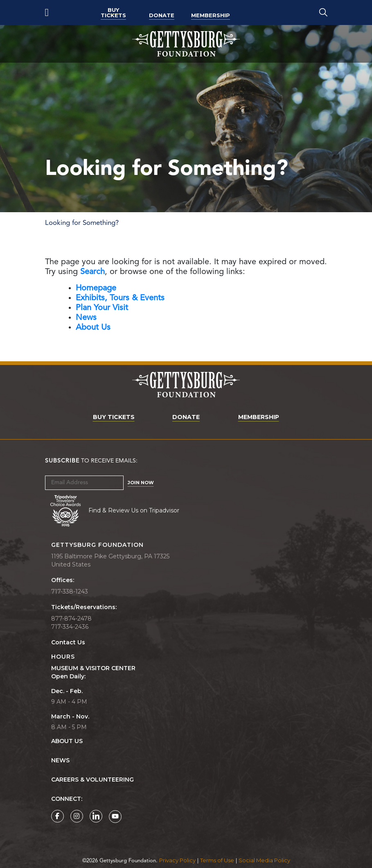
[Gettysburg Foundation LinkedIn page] (96, 816)
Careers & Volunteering (92, 780)
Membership (211, 15)
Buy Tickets (113, 12)
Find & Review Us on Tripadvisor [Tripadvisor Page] (134, 510)
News (60, 760)
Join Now (141, 483)
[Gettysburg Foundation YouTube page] (115, 817)
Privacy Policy (177, 860)
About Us (67, 741)
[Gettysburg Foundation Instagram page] (77, 816)
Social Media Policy (264, 860)
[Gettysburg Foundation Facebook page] (57, 816)
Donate (162, 15)
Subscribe (62, 461)
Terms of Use (217, 860)
